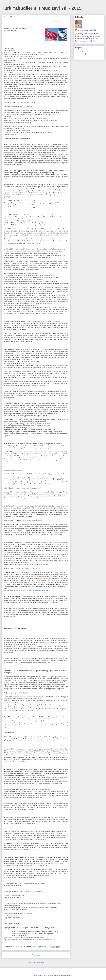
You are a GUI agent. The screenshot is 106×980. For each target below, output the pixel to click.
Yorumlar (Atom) (38, 962)
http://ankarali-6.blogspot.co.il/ (33, 520)
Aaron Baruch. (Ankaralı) (87, 30)
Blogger (50, 976)
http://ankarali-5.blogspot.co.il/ (30, 488)
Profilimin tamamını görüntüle (85, 41)
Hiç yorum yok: (42, 947)
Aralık (82, 54)
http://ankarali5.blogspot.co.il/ (31, 568)
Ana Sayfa (36, 955)
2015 (80, 51)
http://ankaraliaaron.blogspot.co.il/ (37, 590)
